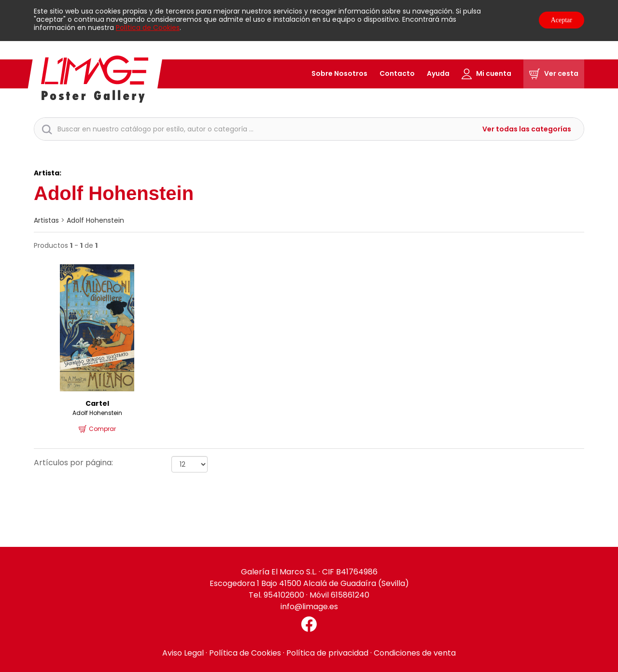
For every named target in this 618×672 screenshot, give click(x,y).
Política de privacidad (327, 653)
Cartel (97, 403)
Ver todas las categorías (527, 129)
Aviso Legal (183, 653)
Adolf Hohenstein (95, 220)
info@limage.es (309, 607)
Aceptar (562, 20)
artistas (46, 220)
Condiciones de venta (415, 653)
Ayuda (438, 73)
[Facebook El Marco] (309, 624)
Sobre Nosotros (339, 73)
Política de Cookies (148, 28)
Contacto (397, 73)
